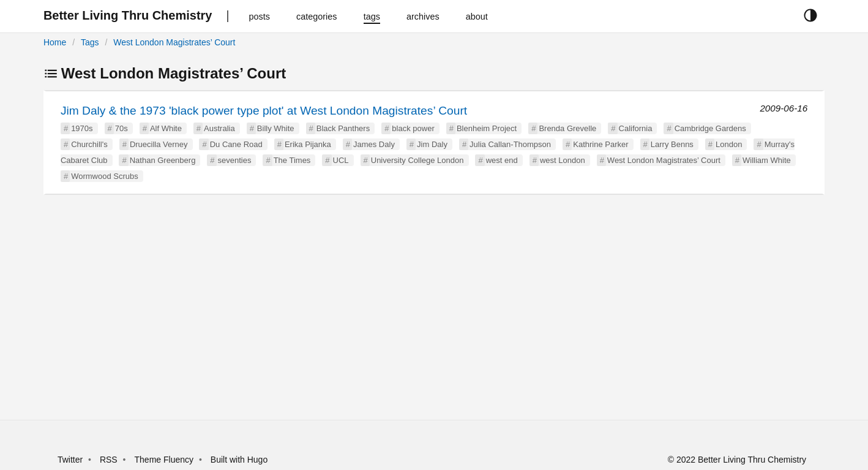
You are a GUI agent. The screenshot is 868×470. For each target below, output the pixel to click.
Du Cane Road (236, 144)
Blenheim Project (487, 128)
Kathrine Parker (600, 144)
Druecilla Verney (159, 144)
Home (55, 42)
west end (502, 160)
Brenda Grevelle (567, 128)
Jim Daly (432, 144)
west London (563, 160)
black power (413, 128)
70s (122, 128)
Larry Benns (672, 144)
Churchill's (89, 144)
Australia (219, 128)
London (729, 144)
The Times (292, 160)
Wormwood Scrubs (105, 176)
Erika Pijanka (308, 144)
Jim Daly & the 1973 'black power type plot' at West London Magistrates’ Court (264, 111)
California (636, 128)
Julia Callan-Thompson (510, 144)
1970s (82, 128)
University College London (417, 160)
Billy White (276, 128)
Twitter (70, 460)
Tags (90, 42)
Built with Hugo (239, 460)
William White (767, 160)
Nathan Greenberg (163, 160)
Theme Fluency (165, 460)
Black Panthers (343, 128)
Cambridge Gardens (710, 128)
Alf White (166, 128)
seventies (235, 160)
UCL (341, 160)
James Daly (374, 144)
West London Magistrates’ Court (174, 42)
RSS (109, 460)
